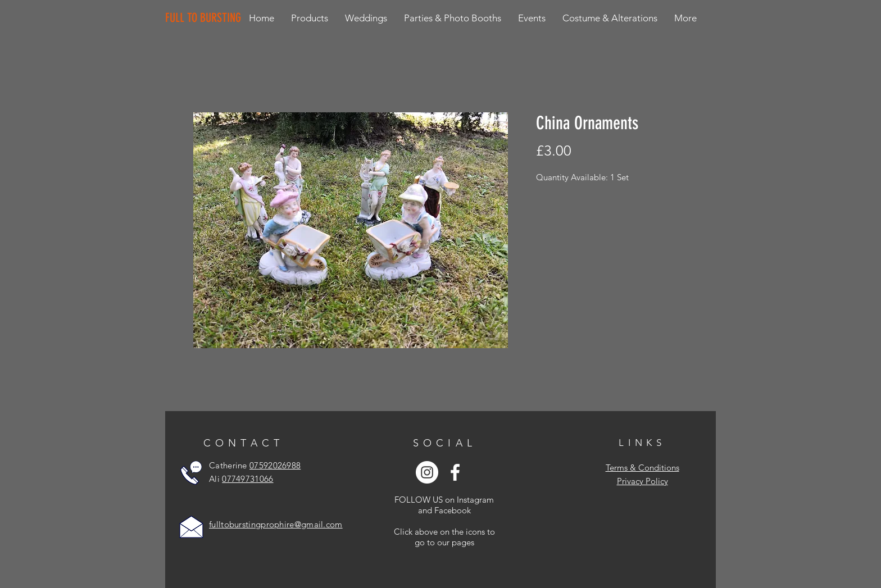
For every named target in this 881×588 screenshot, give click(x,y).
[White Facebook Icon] (455, 472)
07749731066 (248, 479)
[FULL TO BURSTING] (205, 18)
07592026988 (275, 465)
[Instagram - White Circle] (427, 472)
